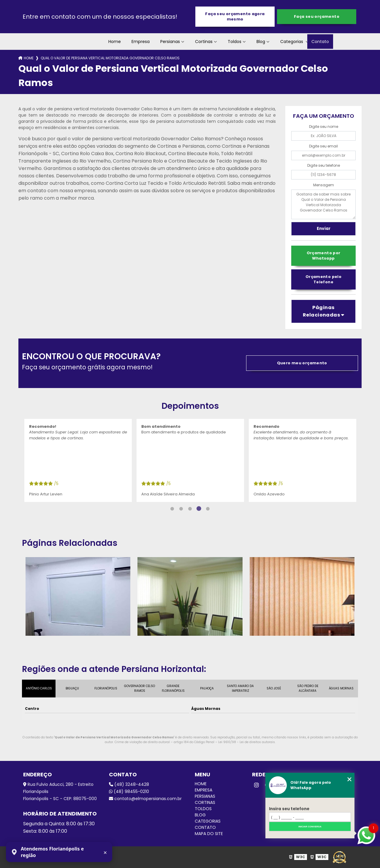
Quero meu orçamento (302, 363)
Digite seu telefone (324, 165)
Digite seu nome (324, 127)
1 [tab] (172, 509)
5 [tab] (208, 509)
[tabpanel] (78, 460)
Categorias (292, 42)
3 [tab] (190, 509)
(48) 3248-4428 (129, 784)
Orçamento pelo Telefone (323, 279)
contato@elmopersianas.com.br (145, 799)
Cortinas (204, 42)
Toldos (235, 42)
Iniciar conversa (310, 827)
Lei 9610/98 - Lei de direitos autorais (247, 742)
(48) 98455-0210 (129, 791)
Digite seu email (323, 146)
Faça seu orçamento (317, 16)
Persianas (170, 42)
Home (115, 42)
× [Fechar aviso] (105, 853)
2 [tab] (181, 509)
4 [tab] (199, 509)
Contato (320, 42)
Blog (261, 42)
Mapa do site (209, 834)
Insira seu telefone (289, 809)
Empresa (141, 42)
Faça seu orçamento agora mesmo (235, 16)
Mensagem (324, 185)
